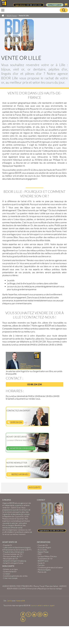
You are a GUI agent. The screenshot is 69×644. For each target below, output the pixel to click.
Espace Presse (43, 552)
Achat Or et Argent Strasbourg (15, 561)
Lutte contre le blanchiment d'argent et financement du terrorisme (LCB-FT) (17, 549)
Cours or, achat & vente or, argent (42, 605)
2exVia (9, 601)
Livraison (7, 574)
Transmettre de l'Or (45, 559)
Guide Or (41, 563)
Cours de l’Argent (44, 547)
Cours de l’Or (43, 545)
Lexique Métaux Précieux (47, 556)
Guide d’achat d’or (10, 571)
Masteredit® (20, 601)
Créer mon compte (10, 578)
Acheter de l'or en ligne (21, 448)
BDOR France (43, 561)
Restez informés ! (18, 474)
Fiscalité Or (8, 545)
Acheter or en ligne (10, 569)
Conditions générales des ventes (15, 576)
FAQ (40, 554)
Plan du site (42, 572)
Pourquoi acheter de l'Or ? (13, 556)
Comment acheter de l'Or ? (13, 554)
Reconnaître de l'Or (11, 559)
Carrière (41, 565)
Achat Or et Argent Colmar (13, 563)
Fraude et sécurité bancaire (14, 552)
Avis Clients (34, 487)
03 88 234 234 (34, 5)
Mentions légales (44, 570)
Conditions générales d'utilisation (50, 567)
